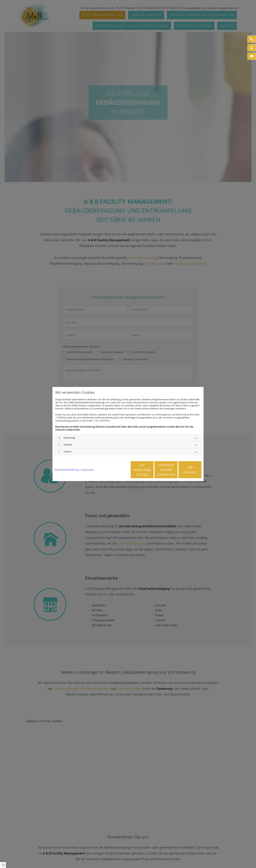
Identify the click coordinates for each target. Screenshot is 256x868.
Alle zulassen (185, 470)
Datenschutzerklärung (67, 470)
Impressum (88, 470)
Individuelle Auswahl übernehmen (151, 470)
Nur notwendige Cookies (117, 470)
